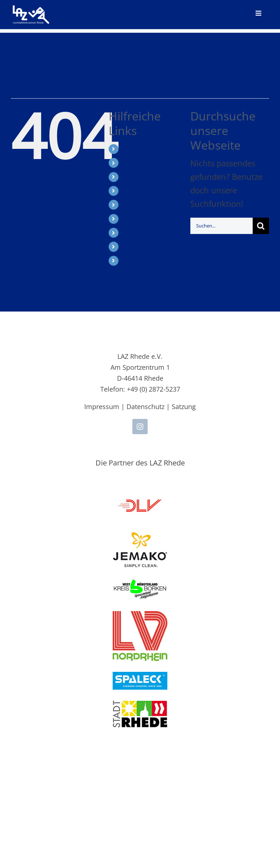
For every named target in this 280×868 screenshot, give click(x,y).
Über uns (135, 246)
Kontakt (133, 261)
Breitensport (140, 205)
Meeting (134, 177)
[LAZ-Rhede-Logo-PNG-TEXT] (31, 9)
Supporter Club (144, 219)
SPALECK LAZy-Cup (148, 191)
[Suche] (261, 226)
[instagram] (140, 427)
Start (129, 149)
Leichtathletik (141, 163)
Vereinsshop (140, 233)
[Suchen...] (221, 226)
